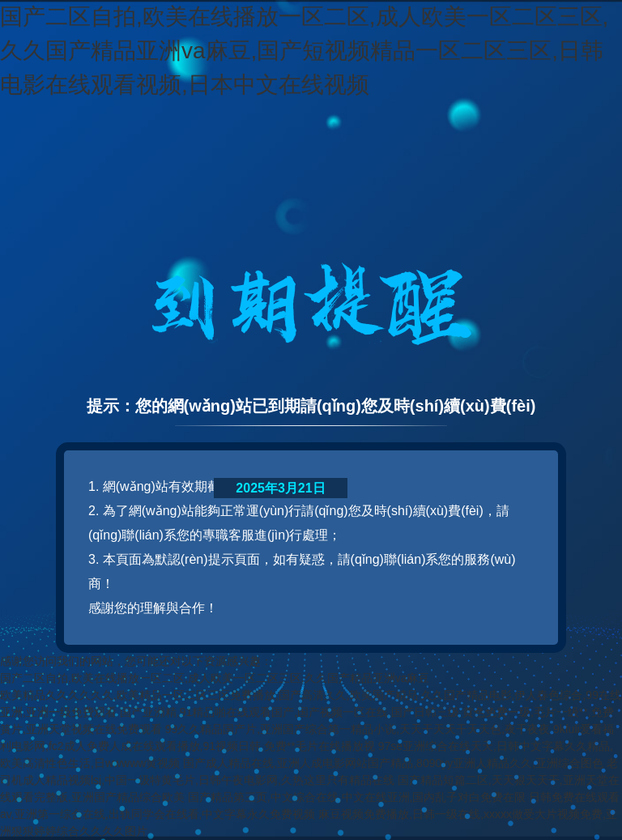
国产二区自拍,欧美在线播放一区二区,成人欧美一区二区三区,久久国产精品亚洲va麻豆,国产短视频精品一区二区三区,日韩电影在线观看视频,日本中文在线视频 (304, 51)
